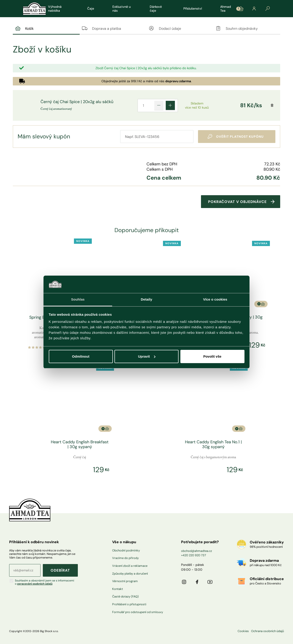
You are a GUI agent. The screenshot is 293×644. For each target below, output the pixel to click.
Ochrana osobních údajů (267, 631)
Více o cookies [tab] (215, 299)
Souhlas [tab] (78, 299)
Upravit (147, 356)
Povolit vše (212, 356)
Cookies (243, 631)
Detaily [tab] (146, 299)
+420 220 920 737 (194, 555)
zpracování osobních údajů (35, 583)
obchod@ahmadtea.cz (197, 550)
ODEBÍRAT (60, 570)
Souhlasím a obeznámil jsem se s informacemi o (45, 582)
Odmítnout (81, 356)
